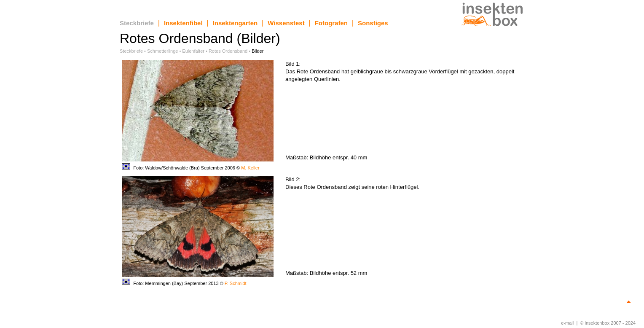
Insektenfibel (183, 23)
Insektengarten (235, 23)
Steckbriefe (137, 23)
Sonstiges (373, 23)
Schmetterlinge (162, 51)
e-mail (567, 323)
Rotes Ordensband (228, 51)
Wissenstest (286, 23)
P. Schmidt (236, 283)
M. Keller (250, 168)
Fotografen (331, 23)
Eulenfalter (193, 51)
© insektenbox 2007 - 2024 (608, 323)
